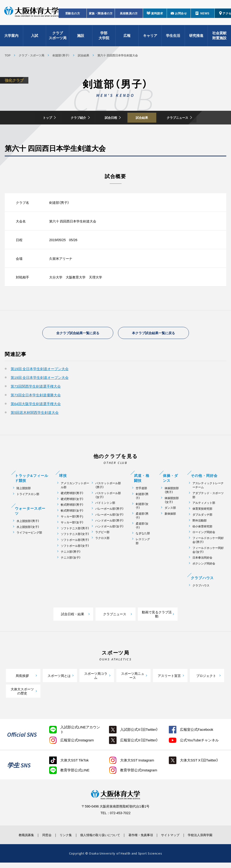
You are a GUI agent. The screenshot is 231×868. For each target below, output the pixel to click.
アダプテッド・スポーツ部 (208, 496)
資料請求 (157, 16)
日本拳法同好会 (202, 559)
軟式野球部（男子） (72, 506)
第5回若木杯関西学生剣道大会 (35, 414)
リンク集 (61, 836)
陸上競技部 (24, 489)
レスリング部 (143, 542)
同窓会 (40, 836)
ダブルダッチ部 (202, 516)
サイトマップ (177, 836)
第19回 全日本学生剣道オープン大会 (40, 370)
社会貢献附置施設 (219, 38)
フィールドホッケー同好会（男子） (208, 541)
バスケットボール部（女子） (108, 496)
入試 (35, 38)
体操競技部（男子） (172, 491)
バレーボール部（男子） (109, 510)
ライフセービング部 (29, 534)
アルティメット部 (204, 504)
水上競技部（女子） (28, 528)
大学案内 (11, 38)
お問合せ (181, 16)
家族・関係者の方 (101, 16)
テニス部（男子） (71, 553)
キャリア (150, 38)
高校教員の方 (129, 16)
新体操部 (170, 515)
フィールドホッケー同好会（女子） (208, 551)
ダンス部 (170, 509)
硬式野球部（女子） (72, 500)
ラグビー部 (102, 533)
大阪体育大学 (31, 15)
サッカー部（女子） (72, 524)
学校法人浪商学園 (208, 838)
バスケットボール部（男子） (108, 486)
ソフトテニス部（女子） (75, 535)
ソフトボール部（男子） (75, 541)
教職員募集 (17, 836)
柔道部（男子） (142, 517)
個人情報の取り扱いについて (100, 836)
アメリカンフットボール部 (75, 486)
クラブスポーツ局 (58, 38)
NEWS (205, 16)
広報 (127, 38)
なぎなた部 (143, 535)
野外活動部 (200, 522)
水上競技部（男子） (28, 522)
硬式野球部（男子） (72, 494)
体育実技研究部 (202, 510)
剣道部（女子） (142, 507)
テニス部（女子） (71, 559)
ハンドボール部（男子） (109, 522)
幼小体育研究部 (202, 528)
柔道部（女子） (142, 527)
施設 (81, 38)
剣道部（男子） (61, 55)
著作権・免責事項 (144, 836)
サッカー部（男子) (72, 518)
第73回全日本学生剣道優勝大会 (36, 396)
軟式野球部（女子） (72, 512)
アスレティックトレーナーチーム (208, 486)
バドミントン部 (105, 504)
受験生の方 (73, 16)
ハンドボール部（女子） (109, 528)
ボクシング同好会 (204, 565)
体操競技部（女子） (172, 501)
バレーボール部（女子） (109, 516)
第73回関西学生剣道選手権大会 (36, 387)
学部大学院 (104, 38)
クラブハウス (201, 587)
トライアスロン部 (28, 495)
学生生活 (173, 38)
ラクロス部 (102, 539)
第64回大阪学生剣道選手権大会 (36, 405)
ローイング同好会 (204, 533)
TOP (8, 55)
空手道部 (141, 489)
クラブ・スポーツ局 (31, 55)
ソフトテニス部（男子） (75, 529)
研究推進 (196, 38)
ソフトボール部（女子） (75, 547)
